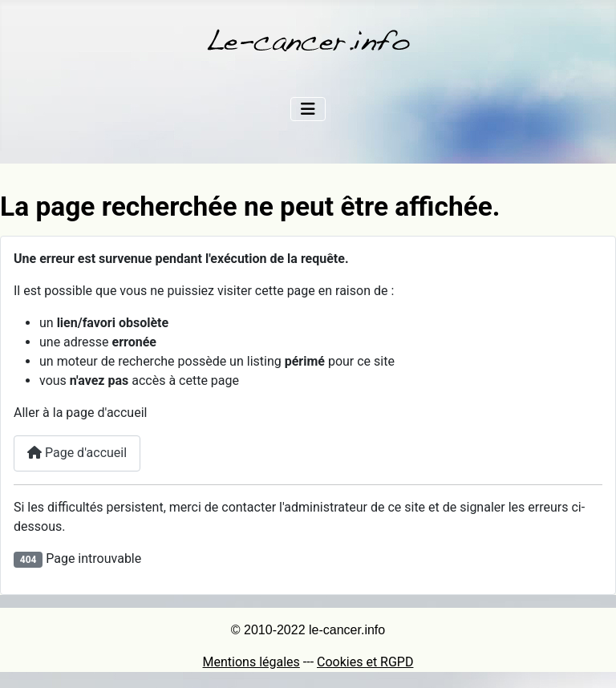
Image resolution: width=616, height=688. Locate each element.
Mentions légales (251, 662)
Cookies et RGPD (365, 662)
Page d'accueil (77, 453)
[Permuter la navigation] (308, 109)
